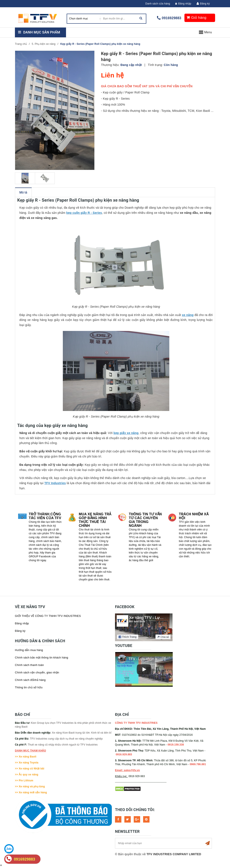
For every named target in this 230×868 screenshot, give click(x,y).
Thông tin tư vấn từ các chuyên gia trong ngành (145, 520)
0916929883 (172, 18)
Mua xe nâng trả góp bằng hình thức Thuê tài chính (95, 520)
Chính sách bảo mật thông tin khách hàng (42, 658)
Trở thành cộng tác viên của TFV (45, 516)
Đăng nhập (183, 4)
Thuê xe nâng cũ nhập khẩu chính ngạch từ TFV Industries (63, 745)
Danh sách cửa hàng (158, 4)
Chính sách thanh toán (29, 665)
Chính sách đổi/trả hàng (30, 680)
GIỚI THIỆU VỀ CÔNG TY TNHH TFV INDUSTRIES (48, 616)
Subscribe (207, 843)
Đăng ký (205, 4)
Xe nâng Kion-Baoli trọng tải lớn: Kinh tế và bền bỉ (82, 733)
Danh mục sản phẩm (42, 32)
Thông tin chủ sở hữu (29, 687)
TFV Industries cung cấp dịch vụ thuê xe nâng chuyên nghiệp (66, 739)
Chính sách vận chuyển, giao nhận (37, 672)
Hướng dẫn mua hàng (29, 650)
